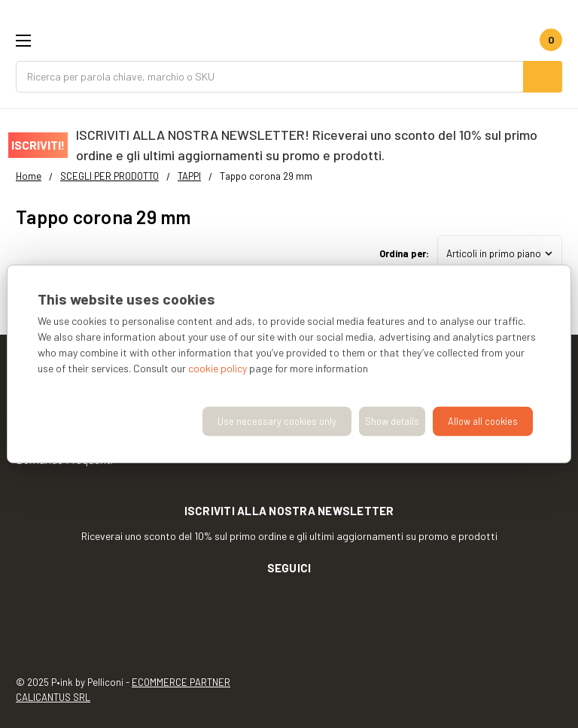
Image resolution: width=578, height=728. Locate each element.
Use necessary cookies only (277, 421)
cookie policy (218, 368)
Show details (392, 421)
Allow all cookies (483, 421)
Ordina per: (404, 253)
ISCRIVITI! (38, 145)
